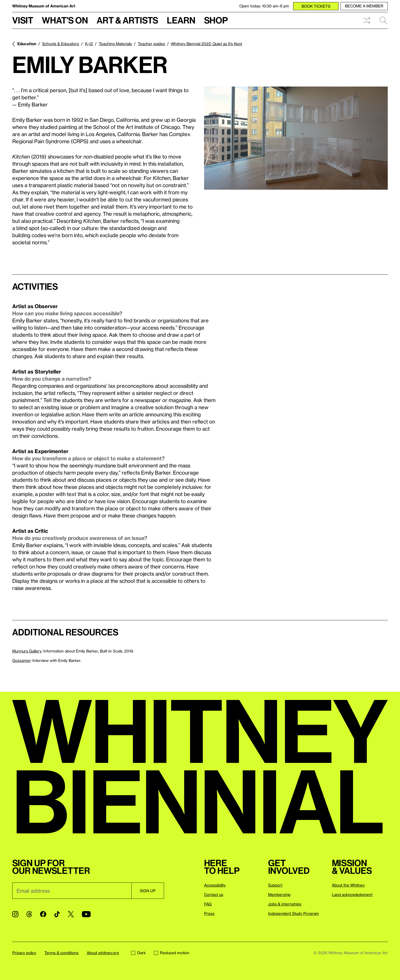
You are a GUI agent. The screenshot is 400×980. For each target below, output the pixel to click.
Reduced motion (172, 953)
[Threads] (29, 914)
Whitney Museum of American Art (44, 6)
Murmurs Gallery (27, 651)
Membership (279, 894)
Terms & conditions (61, 953)
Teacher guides (151, 44)
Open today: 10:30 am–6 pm (264, 6)
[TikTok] (57, 914)
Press (209, 913)
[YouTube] (86, 914)
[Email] (72, 891)
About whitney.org (103, 953)
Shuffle (367, 20)
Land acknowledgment (352, 894)
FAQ (208, 904)
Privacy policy (24, 953)
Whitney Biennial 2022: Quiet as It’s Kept (207, 44)
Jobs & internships (285, 904)
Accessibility (215, 885)
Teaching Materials (115, 44)
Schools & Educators (61, 44)
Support (275, 885)
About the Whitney (348, 885)
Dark (138, 953)
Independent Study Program (293, 913)
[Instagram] (15, 914)
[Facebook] (43, 914)
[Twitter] (71, 914)
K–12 (89, 44)
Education (27, 44)
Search (383, 20)
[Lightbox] (296, 138)
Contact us (214, 894)
